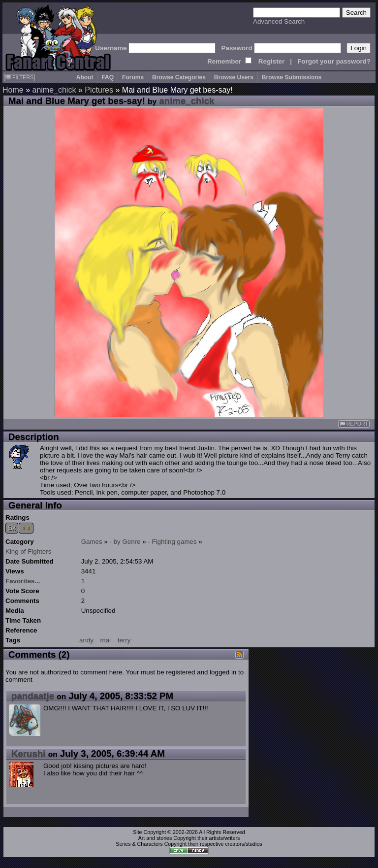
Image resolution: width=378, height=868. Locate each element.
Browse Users (234, 77)
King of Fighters (28, 551)
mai (106, 640)
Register (271, 61)
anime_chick (54, 90)
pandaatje (33, 696)
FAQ (108, 77)
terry (124, 640)
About (85, 77)
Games (92, 542)
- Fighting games (172, 542)
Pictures (99, 90)
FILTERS (19, 77)
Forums (133, 77)
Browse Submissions (292, 77)
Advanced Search (279, 21)
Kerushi (28, 753)
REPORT (354, 424)
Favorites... (23, 581)
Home (13, 90)
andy (86, 640)
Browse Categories (179, 77)
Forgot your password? (334, 61)
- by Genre (125, 542)
